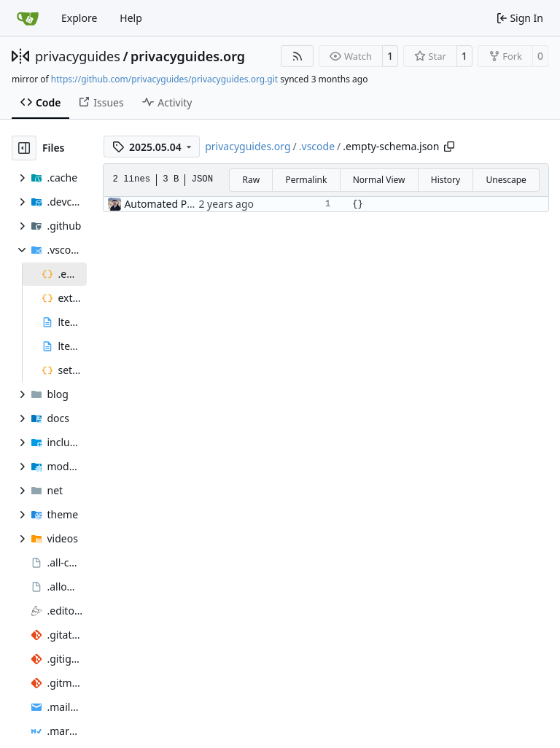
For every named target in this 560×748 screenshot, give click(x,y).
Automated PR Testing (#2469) (197, 204)
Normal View (379, 180)
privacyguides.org (188, 56)
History (446, 180)
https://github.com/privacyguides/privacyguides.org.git (164, 79)
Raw (251, 180)
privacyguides (78, 56)
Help (131, 18)
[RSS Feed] (297, 56)
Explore (79, 18)
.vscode (317, 146)
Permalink (306, 180)
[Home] (28, 18)
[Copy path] (449, 147)
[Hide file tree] (24, 148)
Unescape (506, 180)
